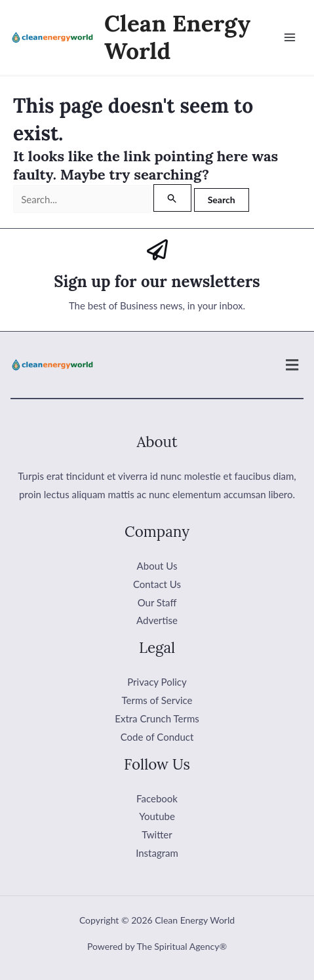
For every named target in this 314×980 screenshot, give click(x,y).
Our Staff (157, 602)
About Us (157, 566)
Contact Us (157, 584)
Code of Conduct (157, 737)
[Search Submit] (172, 198)
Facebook (157, 798)
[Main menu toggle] (290, 38)
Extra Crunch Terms (157, 718)
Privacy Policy (157, 682)
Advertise (157, 620)
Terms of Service (157, 700)
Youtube (157, 816)
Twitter (157, 834)
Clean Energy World (177, 37)
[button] (292, 365)
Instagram (157, 853)
